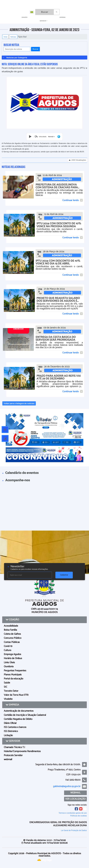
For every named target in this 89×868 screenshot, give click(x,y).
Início (5, 37)
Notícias (13, 37)
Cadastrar (64, 575)
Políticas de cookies (79, 816)
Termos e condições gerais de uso (73, 813)
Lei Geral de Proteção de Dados (74, 830)
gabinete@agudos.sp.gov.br (67, 786)
